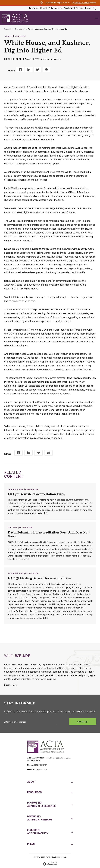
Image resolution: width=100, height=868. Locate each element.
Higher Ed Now (81, 3)
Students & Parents (74, 8)
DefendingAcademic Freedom (40, 818)
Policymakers (55, 8)
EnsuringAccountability (38, 832)
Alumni (43, 8)
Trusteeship (20, 29)
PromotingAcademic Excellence (41, 804)
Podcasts (12, 528)
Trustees (33, 8)
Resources (34, 792)
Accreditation (32, 489)
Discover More (11, 685)
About (31, 782)
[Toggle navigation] (96, 18)
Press (88, 8)
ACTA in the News (16, 489)
